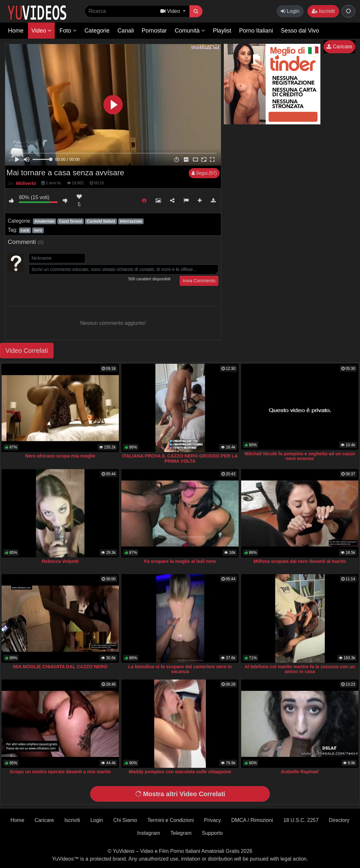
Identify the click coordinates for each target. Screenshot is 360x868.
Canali (126, 31)
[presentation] (78, 288)
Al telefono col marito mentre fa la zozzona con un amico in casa (300, 669)
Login (290, 11)
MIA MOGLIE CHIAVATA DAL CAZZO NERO (60, 667)
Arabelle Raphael (300, 772)
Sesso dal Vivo (300, 31)
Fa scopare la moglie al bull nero (180, 561)
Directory (339, 820)
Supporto (212, 833)
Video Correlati (27, 351)
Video (41, 31)
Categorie (97, 31)
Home (16, 31)
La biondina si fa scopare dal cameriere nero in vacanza (180, 669)
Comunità (190, 31)
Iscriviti (323, 11)
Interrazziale (131, 221)
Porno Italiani (256, 31)
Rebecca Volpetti (60, 561)
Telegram (181, 833)
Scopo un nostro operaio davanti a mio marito (60, 772)
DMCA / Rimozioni (252, 820)
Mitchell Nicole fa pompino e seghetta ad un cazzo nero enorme (300, 456)
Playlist (222, 31)
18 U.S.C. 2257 (301, 820)
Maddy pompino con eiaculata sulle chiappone (180, 772)
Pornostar (154, 31)
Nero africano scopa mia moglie (60, 456)
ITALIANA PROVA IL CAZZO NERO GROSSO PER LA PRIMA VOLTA (180, 458)
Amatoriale (44, 221)
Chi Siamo (125, 820)
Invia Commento (199, 281)
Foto (68, 31)
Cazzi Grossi (71, 221)
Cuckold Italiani (101, 221)
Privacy (213, 820)
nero (38, 230)
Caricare (339, 47)
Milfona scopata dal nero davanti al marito (300, 561)
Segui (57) (204, 173)
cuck (25, 230)
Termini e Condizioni (171, 820)
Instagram (149, 833)
